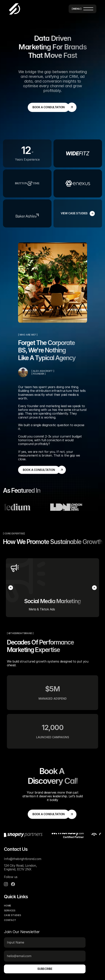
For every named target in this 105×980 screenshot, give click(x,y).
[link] (49, 107)
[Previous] (11, 588)
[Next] (94, 588)
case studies (12, 915)
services (10, 910)
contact (10, 920)
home (7, 906)
